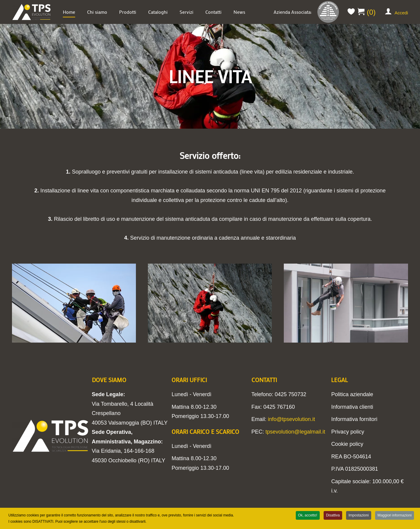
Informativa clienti (352, 407)
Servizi (187, 12)
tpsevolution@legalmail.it (295, 432)
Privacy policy (348, 432)
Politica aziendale (352, 394)
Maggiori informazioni (395, 516)
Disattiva (333, 516)
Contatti (213, 12)
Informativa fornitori (354, 419)
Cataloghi (158, 12)
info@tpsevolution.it (291, 419)
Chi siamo (97, 12)
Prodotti (128, 12)
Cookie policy (347, 444)
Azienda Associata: (307, 12)
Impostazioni (358, 516)
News (239, 12)
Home (69, 12)
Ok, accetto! (308, 516)
